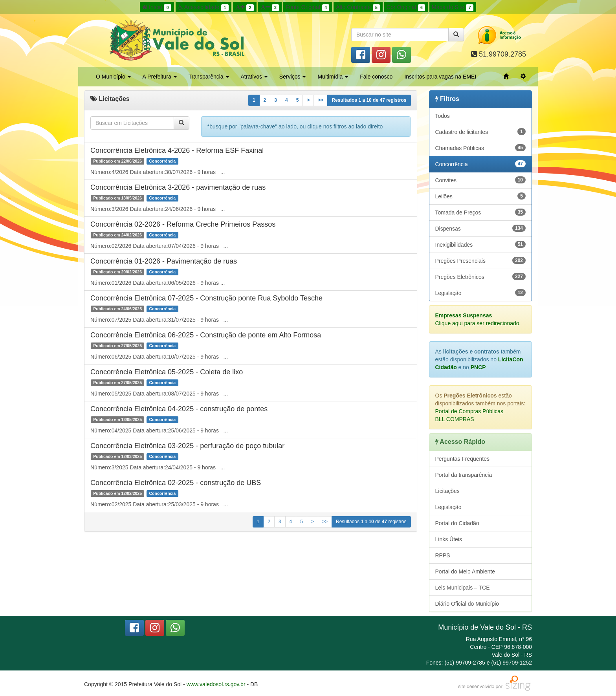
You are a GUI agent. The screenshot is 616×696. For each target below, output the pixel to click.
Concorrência (481, 164)
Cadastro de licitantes (481, 132)
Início (157, 7)
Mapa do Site (453, 7)
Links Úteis (449, 539)
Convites (481, 180)
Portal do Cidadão (457, 523)
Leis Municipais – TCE (463, 588)
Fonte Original (307, 7)
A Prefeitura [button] (160, 77)
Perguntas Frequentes (463, 459)
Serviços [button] (293, 77)
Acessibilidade (203, 7)
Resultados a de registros (369, 100)
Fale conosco (376, 77)
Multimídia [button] (333, 77)
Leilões (481, 196)
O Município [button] (113, 77)
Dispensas (481, 228)
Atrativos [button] (254, 77)
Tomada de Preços (481, 212)
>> (321, 100)
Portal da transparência (464, 475)
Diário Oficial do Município (467, 604)
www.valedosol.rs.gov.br (216, 684)
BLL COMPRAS (455, 419)
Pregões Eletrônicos (481, 277)
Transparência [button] (209, 77)
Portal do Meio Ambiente (465, 571)
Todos (443, 116)
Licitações (447, 491)
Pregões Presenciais (481, 260)
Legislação (481, 293)
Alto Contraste (358, 7)
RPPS (443, 555)
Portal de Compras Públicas (469, 411)
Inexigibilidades (481, 244)
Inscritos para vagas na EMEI (440, 77)
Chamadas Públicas (481, 148)
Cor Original (406, 7)
